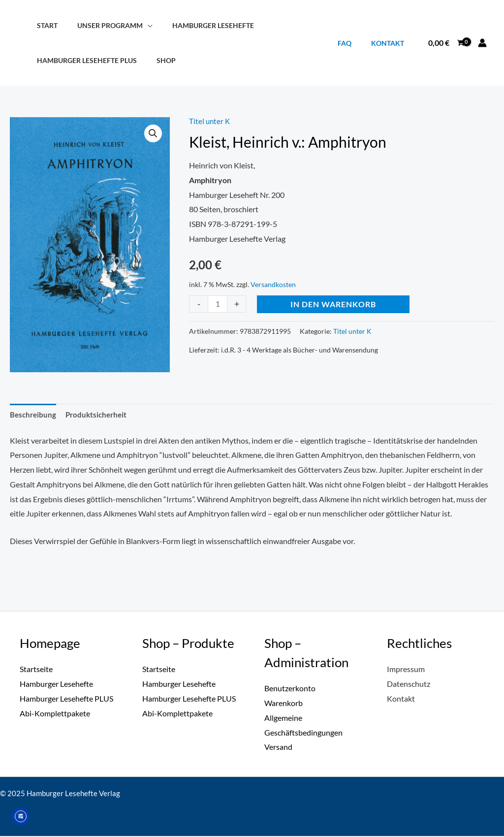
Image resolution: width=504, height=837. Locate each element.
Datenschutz (409, 685)
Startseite (36, 670)
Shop (158, 60)
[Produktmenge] (218, 304)
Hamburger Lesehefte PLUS (84, 60)
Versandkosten (273, 284)
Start (44, 25)
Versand (278, 748)
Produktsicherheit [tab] (100, 415)
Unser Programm (102, 25)
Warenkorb (283, 704)
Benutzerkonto (290, 689)
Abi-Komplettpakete (55, 714)
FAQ (353, 43)
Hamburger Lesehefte (199, 25)
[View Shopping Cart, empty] (446, 43)
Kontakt (391, 43)
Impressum (406, 670)
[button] (153, 134)
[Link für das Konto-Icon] (482, 43)
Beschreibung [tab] (34, 415)
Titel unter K (210, 121)
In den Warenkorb (334, 304)
